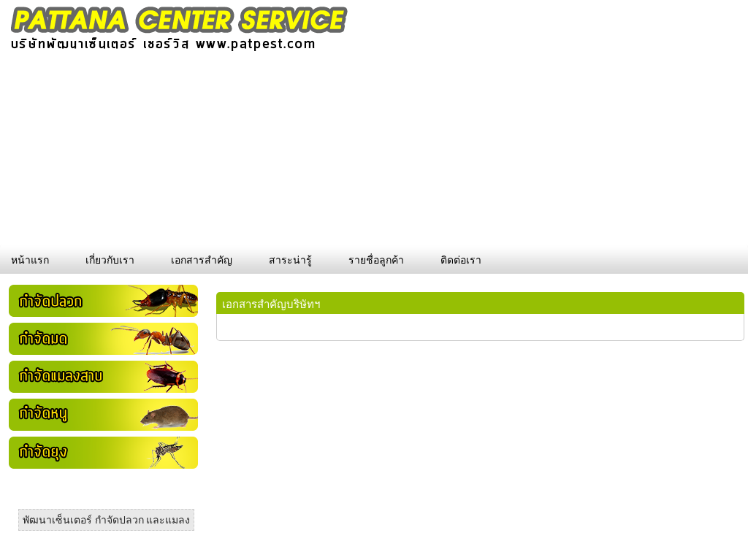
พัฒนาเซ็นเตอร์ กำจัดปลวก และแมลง (106, 520)
